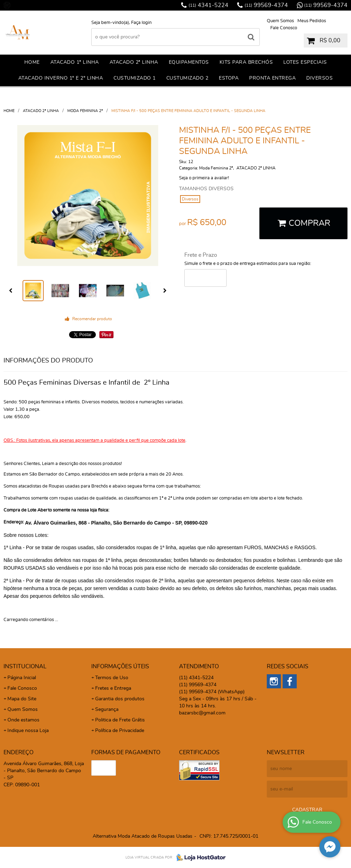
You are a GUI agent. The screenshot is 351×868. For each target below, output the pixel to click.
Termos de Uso (112, 678)
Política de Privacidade (120, 731)
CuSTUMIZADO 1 (135, 78)
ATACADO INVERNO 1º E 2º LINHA (61, 78)
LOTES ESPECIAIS (305, 62)
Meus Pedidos (312, 21)
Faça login (141, 23)
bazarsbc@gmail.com (202, 713)
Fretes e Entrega (113, 688)
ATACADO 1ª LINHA (75, 62)
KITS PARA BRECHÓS (246, 62)
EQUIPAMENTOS (189, 62)
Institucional (25, 666)
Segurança (107, 709)
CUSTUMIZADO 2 (187, 78)
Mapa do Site (22, 699)
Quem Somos (280, 21)
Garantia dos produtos (120, 699)
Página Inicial (22, 678)
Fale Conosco (284, 28)
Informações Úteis (120, 666)
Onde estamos (23, 720)
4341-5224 (208, 5)
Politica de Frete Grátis (120, 720)
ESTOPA (229, 78)
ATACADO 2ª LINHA (134, 62)
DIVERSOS (319, 78)
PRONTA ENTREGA (272, 78)
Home (32, 62)
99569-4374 (266, 5)
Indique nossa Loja (28, 731)
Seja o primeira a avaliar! (204, 178)
